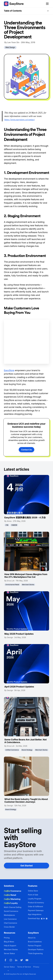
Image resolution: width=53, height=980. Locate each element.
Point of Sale (33, 895)
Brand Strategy (27, 750)
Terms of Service (24, 967)
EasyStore (9, 370)
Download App (38, 918)
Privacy (36, 967)
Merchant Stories (28, 585)
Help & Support (10, 946)
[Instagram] (11, 960)
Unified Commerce (12, 750)
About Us (32, 938)
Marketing (12, 899)
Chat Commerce (10, 923)
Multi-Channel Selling (13, 907)
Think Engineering (35, 953)
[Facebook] (5, 960)
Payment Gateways (36, 910)
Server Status (9, 953)
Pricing (7, 938)
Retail (10, 895)
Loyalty (11, 903)
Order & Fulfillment (36, 906)
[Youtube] (27, 960)
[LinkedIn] (16, 960)
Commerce (13, 891)
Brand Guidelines (35, 942)
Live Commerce (10, 919)
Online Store (33, 891)
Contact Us (27, 450)
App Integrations (35, 914)
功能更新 (14, 525)
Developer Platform (36, 949)
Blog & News (9, 942)
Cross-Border (9, 927)
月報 (7, 525)
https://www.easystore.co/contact (20, 120)
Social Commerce (11, 911)
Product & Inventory (36, 903)
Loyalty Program (35, 899)
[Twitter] (22, 960)
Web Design (10, 47)
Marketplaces (9, 915)
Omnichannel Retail (12, 585)
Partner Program (35, 946)
